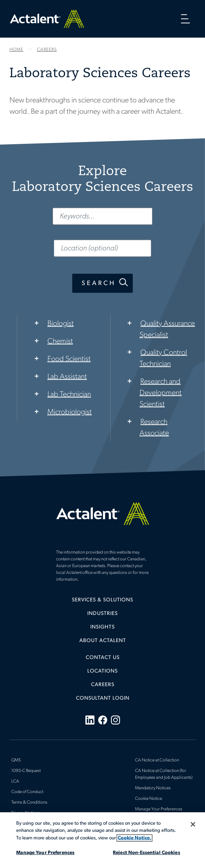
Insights (102, 627)
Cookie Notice (149, 799)
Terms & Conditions (29, 802)
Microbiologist (70, 412)
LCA (15, 781)
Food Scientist (69, 359)
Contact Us (103, 658)
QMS (16, 760)
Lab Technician (69, 394)
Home (47, 19)
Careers (103, 685)
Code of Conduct (27, 792)
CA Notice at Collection (157, 760)
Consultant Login (103, 698)
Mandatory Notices (153, 788)
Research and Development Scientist (161, 393)
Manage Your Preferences (159, 809)
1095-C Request (26, 771)
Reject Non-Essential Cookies (147, 853)
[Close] (193, 824)
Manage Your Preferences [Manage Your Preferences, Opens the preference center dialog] (45, 853)
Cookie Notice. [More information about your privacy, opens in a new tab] (134, 838)
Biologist (61, 323)
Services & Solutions (102, 600)
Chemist (60, 341)
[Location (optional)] (102, 248)
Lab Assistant (67, 377)
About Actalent (103, 641)
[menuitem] (102, 603)
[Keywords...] (102, 216)
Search (99, 283)
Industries (102, 614)
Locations (102, 671)
